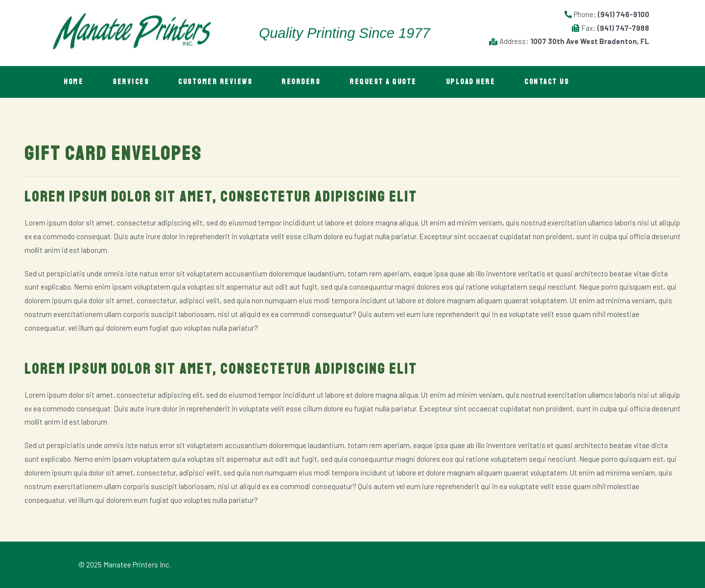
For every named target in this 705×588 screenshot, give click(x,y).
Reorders (301, 82)
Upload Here (471, 82)
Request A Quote (383, 82)
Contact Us (547, 82)
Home (73, 82)
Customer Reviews (215, 82)
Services (131, 82)
